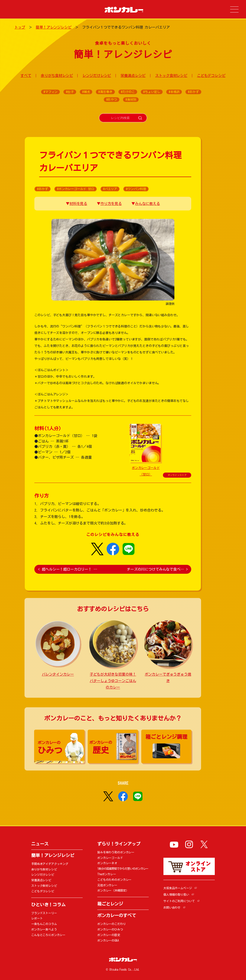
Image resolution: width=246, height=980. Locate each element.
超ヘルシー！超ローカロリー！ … (68, 569)
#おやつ (112, 100)
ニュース (40, 844)
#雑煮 (86, 92)
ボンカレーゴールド (110, 858)
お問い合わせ (172, 907)
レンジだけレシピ (97, 76)
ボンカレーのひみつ (110, 929)
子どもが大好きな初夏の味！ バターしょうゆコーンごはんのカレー (113, 681)
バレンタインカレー (58, 674)
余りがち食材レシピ (57, 76)
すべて (26, 76)
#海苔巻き (105, 92)
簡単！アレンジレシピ (54, 27)
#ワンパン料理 (136, 189)
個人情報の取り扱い (176, 894)
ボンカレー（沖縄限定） (113, 890)
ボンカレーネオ (107, 863)
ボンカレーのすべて (117, 915)
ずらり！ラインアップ (119, 844)
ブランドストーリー (44, 913)
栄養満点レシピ (133, 76)
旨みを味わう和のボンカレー (116, 852)
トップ (20, 27)
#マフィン (50, 92)
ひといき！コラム (48, 905)
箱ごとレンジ (110, 904)
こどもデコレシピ (211, 76)
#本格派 (174, 92)
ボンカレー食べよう (44, 929)
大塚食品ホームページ (178, 888)
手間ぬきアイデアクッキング (50, 864)
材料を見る (78, 204)
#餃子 (70, 92)
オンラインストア (177, 475)
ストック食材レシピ (171, 76)
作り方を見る (111, 204)
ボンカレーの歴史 (109, 935)
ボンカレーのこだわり (112, 924)
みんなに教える (148, 204)
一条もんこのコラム (44, 924)
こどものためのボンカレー (114, 880)
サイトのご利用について (179, 901)
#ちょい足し (152, 92)
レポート (37, 918)
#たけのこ (128, 92)
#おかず (193, 92)
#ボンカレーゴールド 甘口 (76, 189)
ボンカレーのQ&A (108, 940)
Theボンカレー (107, 874)
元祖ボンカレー (107, 885)
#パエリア (110, 189)
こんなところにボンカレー (48, 935)
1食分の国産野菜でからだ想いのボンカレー (123, 869)
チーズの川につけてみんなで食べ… (157, 569)
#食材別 (131, 100)
